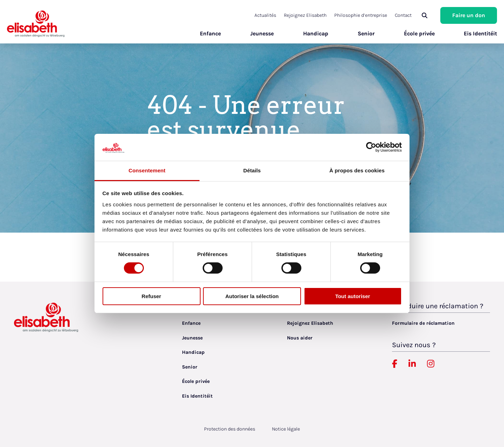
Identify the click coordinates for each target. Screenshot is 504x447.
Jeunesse (262, 33)
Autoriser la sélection (252, 296)
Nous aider (300, 338)
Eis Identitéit (480, 33)
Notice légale (286, 429)
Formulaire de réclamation (423, 323)
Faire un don (469, 15)
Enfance (210, 33)
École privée (419, 33)
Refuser (152, 296)
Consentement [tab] (147, 170)
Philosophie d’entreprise (361, 15)
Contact (403, 15)
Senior (366, 33)
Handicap (315, 33)
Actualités (265, 15)
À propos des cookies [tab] (357, 170)
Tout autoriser (353, 296)
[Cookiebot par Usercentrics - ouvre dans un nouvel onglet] (371, 147)
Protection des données (230, 429)
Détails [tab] (252, 170)
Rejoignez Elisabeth (305, 15)
